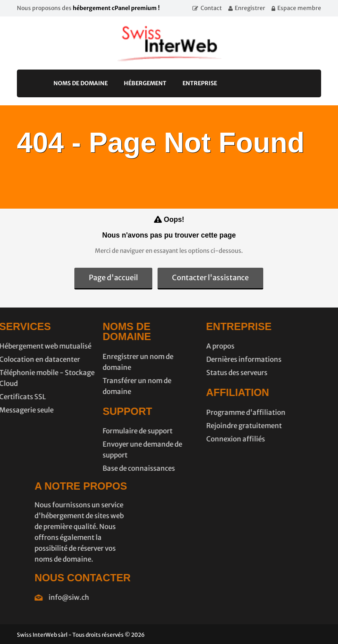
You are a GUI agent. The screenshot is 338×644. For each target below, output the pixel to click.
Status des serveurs (204, 373)
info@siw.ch (102, 597)
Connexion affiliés (203, 439)
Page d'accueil (113, 278)
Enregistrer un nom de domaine (105, 362)
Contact (211, 8)
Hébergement (145, 83)
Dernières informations (211, 359)
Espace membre (299, 8)
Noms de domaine (81, 83)
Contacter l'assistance (210, 278)
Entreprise (200, 83)
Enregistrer (250, 8)
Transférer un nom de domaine (104, 386)
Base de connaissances (106, 468)
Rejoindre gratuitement (211, 426)
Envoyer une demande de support (109, 450)
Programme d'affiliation (213, 412)
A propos (187, 346)
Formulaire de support (104, 431)
